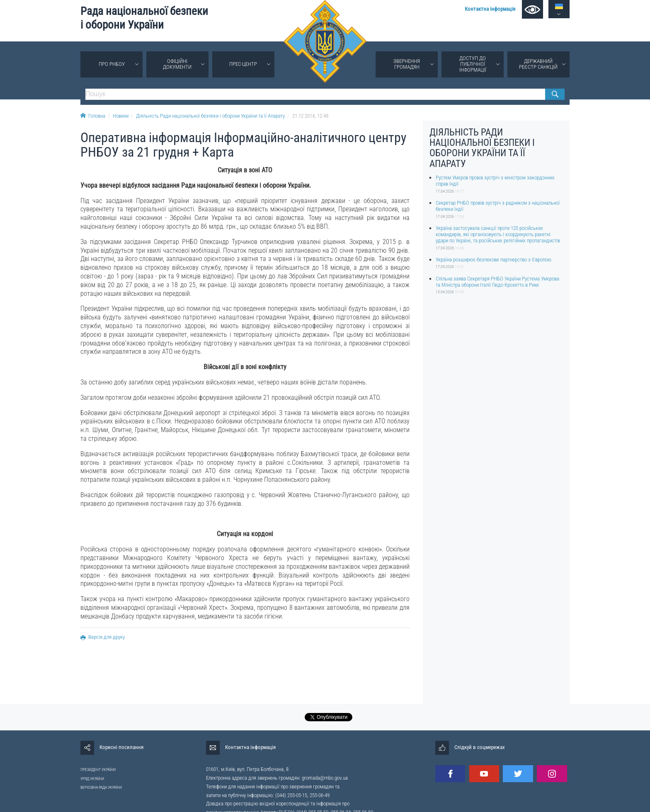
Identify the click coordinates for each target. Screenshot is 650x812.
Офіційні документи (177, 64)
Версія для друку (103, 637)
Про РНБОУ (112, 64)
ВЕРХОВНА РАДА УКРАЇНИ (101, 787)
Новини (121, 116)
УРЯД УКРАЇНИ (92, 779)
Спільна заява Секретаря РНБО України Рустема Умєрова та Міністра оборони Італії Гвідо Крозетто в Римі (497, 282)
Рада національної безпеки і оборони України (144, 18)
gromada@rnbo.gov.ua (325, 778)
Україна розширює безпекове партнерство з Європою (494, 260)
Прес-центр (243, 64)
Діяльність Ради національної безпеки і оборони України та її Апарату (210, 116)
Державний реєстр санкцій (538, 64)
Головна (93, 116)
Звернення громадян (407, 64)
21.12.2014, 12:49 (310, 116)
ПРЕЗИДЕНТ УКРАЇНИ (98, 770)
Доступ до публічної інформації (473, 64)
